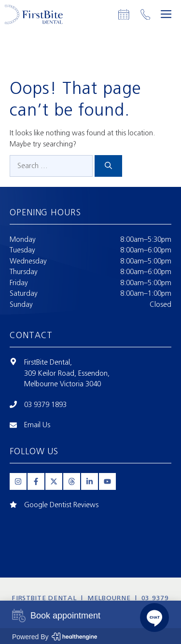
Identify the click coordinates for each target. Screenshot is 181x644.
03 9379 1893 (45, 405)
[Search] (108, 166)
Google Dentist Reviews (61, 505)
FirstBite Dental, (48, 362)
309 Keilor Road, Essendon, (67, 373)
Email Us (37, 425)
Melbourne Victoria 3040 (63, 384)
